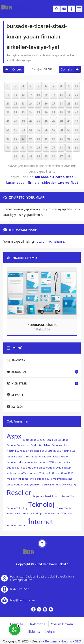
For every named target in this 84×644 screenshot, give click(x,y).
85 (46, 156)
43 (23, 121)
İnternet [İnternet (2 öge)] (41, 522)
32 (15, 112)
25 (38, 104)
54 (31, 130)
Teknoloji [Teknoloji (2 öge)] (42, 504)
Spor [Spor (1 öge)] (73, 496)
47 (54, 121)
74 (31, 148)
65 (38, 139)
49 (69, 121)
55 (38, 130)
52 (15, 130)
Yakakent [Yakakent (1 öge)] (12, 525)
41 (8, 121)
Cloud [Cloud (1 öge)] (57, 440)
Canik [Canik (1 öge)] (50, 440)
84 (38, 156)
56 (46, 130)
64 (31, 139)
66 (46, 139)
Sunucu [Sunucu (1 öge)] (11, 508)
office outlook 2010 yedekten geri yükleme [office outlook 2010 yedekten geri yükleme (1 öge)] (32, 485)
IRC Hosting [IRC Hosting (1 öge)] (64, 451)
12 (15, 95)
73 (23, 148)
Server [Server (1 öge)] (65, 496)
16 (46, 95)
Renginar (51, 641)
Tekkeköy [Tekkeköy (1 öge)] (22, 508)
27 (54, 104)
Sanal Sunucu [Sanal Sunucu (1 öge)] (53, 496)
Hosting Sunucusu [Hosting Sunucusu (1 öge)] (41, 451)
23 (23, 104)
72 (15, 148)
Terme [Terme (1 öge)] (60, 508)
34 (31, 112)
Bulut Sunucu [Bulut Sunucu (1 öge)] (38, 440)
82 (23, 156)
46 (46, 121)
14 (31, 95)
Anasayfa (12, 55)
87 (61, 156)
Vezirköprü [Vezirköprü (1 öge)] (38, 513)
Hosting (66, 641)
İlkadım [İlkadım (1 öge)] (23, 525)
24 (31, 104)
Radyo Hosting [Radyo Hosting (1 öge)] (67, 485)
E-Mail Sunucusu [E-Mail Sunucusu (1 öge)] (54, 445)
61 (8, 139)
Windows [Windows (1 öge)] (67, 513)
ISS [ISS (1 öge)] (74, 451)
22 (15, 104)
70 (76, 139)
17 (54, 95)
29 (69, 104)
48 (61, 121)
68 (61, 139)
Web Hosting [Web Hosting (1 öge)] (53, 513)
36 (46, 112)
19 (69, 95)
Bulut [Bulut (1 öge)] (26, 440)
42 (15, 121)
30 (76, 104)
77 (54, 148)
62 (15, 139)
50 (76, 121)
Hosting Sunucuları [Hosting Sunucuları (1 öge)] (18, 451)
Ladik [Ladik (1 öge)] (20, 462)
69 (69, 139)
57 (54, 130)
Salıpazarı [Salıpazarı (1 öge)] (38, 496)
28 (61, 104)
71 (8, 148)
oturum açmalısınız (50, 241)
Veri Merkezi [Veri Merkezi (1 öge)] (23, 513)
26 (46, 104)
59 (69, 130)
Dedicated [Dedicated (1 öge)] (37, 445)
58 (61, 130)
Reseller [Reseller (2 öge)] (19, 493)
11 (8, 95)
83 (31, 156)
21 (8, 104)
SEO (78, 641)
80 (76, 148)
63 (23, 139)
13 (23, 95)
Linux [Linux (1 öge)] (27, 462)
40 (76, 112)
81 (15, 156)
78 (61, 148)
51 (8, 130)
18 (61, 95)
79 (69, 148)
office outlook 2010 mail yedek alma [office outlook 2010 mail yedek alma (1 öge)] (51, 479)
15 (38, 95)
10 (76, 86)
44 (31, 121)
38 (61, 112)
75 (38, 148)
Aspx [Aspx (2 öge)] (14, 436)
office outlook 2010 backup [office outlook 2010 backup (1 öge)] (47, 462)
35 (38, 112)
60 (76, 130)
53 (23, 130)
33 (23, 112)
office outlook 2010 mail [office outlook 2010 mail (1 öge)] (36, 473)
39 (69, 112)
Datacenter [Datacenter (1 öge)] (23, 445)
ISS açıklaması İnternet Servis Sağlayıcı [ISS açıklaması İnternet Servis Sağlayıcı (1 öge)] (29, 457)
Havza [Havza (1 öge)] (68, 445)
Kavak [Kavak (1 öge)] (56, 457)
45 (38, 121)
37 (54, 112)
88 (69, 156)
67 (54, 139)
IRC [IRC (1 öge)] (55, 451)
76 (46, 148)
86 (54, 156)
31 (8, 112)
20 (76, 95)
